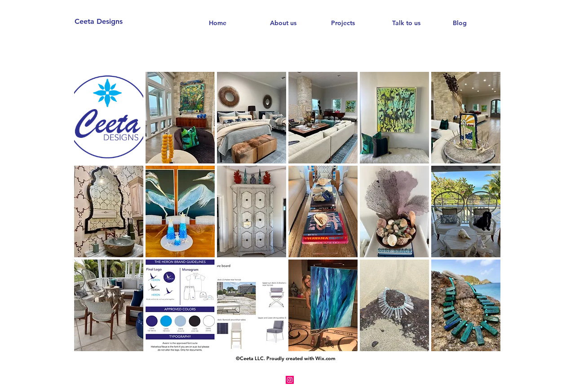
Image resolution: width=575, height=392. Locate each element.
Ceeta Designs (99, 21)
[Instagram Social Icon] (290, 380)
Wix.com (325, 358)
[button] (109, 118)
